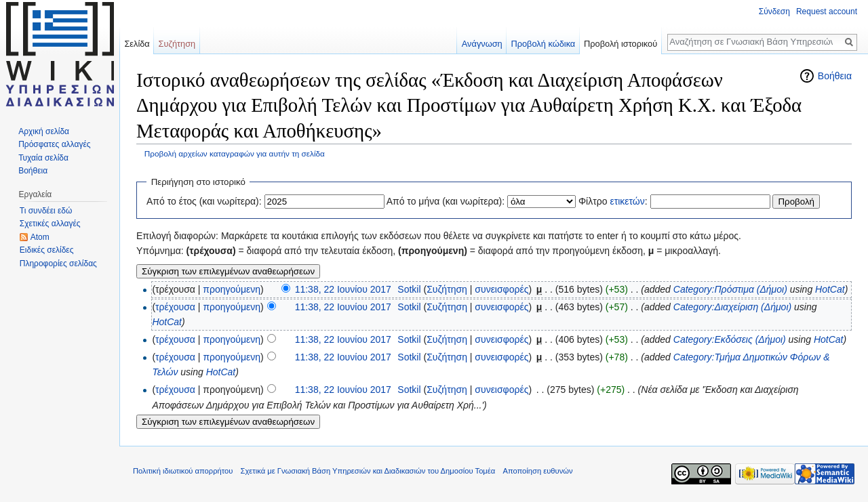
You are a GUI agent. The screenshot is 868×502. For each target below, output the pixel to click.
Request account (827, 12)
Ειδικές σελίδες (47, 250)
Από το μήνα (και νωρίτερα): (446, 201)
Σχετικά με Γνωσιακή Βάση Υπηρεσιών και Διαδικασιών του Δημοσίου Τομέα (368, 471)
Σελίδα (137, 44)
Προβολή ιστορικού (620, 44)
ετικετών (627, 201)
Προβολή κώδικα (543, 44)
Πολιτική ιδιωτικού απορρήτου (183, 471)
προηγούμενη (232, 289)
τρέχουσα (175, 307)
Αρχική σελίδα (44, 131)
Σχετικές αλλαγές (50, 224)
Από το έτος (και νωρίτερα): (204, 201)
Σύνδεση (774, 12)
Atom (40, 237)
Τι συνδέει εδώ (46, 211)
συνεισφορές (501, 289)
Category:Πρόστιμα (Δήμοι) (730, 289)
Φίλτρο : (613, 201)
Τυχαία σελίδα (43, 158)
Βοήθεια (835, 76)
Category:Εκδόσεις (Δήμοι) (730, 339)
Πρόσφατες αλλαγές (54, 144)
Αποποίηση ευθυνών (537, 471)
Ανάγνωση (482, 44)
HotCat (830, 289)
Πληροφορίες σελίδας (58, 264)
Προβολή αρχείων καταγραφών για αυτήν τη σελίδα (235, 153)
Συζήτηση (447, 289)
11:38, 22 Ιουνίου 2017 (343, 289)
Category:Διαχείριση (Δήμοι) (732, 307)
